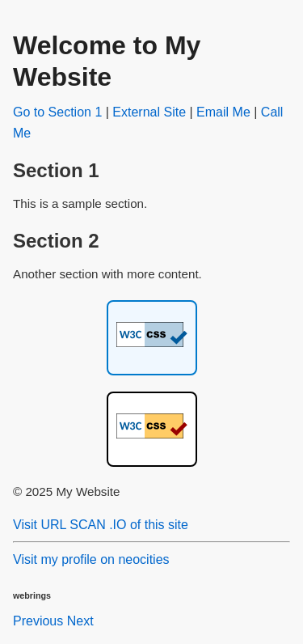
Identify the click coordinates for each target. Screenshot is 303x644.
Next (80, 621)
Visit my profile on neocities (91, 559)
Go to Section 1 (57, 112)
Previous (38, 621)
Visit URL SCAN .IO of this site (101, 525)
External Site (149, 112)
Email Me (223, 112)
